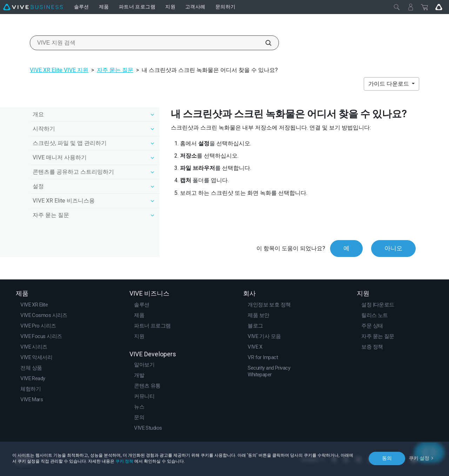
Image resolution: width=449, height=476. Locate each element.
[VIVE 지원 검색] (264, 43)
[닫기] (397, 7)
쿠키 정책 (124, 461)
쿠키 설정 (419, 458)
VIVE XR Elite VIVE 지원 (59, 70)
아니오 (393, 248)
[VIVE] (33, 7)
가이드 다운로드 (389, 84)
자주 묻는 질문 (115, 70)
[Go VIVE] (439, 7)
